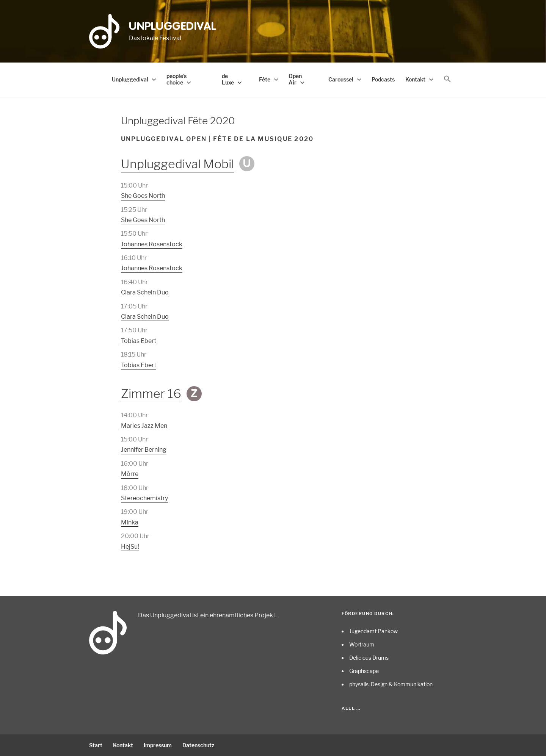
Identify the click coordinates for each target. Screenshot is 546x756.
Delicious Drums (369, 658)
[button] (447, 79)
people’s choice (177, 79)
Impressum (158, 745)
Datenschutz (198, 745)
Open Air (295, 79)
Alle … (351, 708)
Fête (265, 79)
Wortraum (362, 644)
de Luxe (228, 79)
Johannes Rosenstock (152, 244)
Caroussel (341, 79)
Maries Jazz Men (144, 426)
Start (96, 745)
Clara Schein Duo (145, 292)
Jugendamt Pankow (373, 631)
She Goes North (143, 196)
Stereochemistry (144, 498)
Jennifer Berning (144, 450)
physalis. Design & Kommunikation (391, 684)
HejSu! (130, 547)
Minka (130, 522)
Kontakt (415, 79)
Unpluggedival (173, 27)
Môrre (130, 474)
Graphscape (364, 671)
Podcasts (383, 79)
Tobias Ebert (139, 341)
